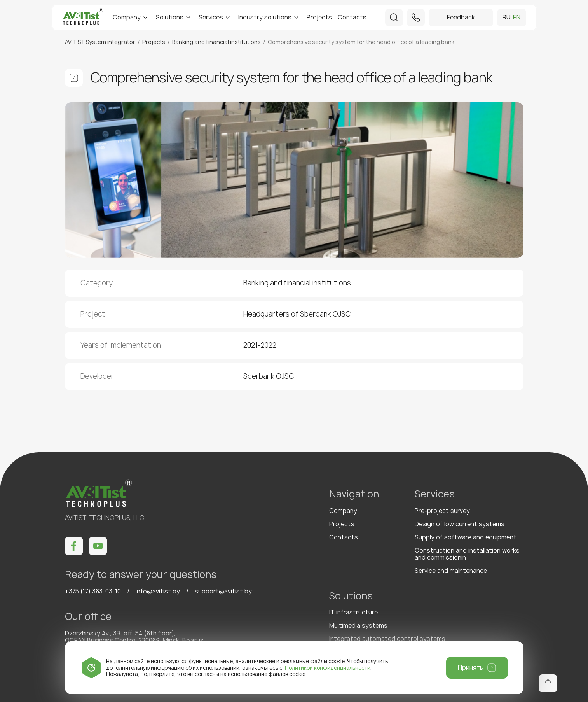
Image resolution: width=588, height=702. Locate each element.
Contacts (352, 17)
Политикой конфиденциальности (328, 668)
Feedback (461, 17)
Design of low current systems (460, 524)
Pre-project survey (442, 511)
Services (211, 17)
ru (507, 18)
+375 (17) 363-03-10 (93, 591)
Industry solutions (265, 17)
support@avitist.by (223, 591)
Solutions (170, 17)
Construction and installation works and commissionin (467, 554)
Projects (319, 17)
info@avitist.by (158, 591)
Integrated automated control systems (387, 639)
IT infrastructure (353, 612)
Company (127, 17)
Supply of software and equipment (466, 537)
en (517, 18)
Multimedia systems (358, 626)
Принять (470, 668)
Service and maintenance (451, 571)
